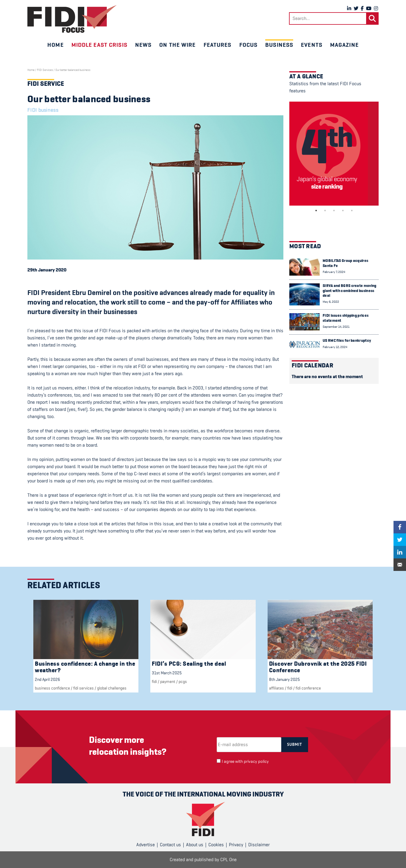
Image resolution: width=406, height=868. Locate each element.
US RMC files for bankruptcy (347, 340)
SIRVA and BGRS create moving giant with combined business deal (349, 291)
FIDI (154, 681)
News (143, 45)
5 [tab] (352, 211)
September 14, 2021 (336, 327)
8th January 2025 (284, 679)
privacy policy (256, 761)
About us (195, 845)
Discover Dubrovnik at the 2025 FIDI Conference (318, 667)
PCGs (183, 681)
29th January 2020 (47, 270)
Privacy (236, 845)
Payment (168, 681)
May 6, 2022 (331, 302)
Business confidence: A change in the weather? (85, 667)
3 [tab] (334, 211)
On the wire (177, 45)
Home (55, 45)
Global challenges (112, 688)
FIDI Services (45, 70)
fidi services (83, 688)
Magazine (344, 45)
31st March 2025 (167, 673)
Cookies (216, 845)
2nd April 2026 (47, 679)
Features (218, 45)
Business (279, 45)
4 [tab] (343, 211)
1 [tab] (316, 211)
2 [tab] (325, 211)
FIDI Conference (308, 688)
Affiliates (277, 688)
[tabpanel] (334, 154)
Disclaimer (259, 845)
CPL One (228, 860)
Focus (249, 45)
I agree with (245, 761)
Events (312, 45)
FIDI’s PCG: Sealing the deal (189, 664)
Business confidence (52, 688)
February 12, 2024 (335, 347)
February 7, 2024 (334, 272)
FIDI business (43, 110)
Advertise (146, 845)
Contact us (170, 845)
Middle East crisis (99, 45)
